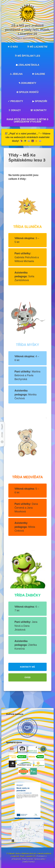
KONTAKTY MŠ (27, 667)
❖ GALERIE (39, 74)
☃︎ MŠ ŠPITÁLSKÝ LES (27, 56)
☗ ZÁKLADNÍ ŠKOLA (27, 65)
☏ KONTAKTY (38, 110)
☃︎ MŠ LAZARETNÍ (37, 47)
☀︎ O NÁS (13, 47)
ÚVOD (27, 677)
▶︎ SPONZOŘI (40, 101)
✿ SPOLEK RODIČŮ (27, 92)
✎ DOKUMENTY (27, 83)
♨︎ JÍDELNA (16, 74)
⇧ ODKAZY (15, 110)
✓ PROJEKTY (16, 101)
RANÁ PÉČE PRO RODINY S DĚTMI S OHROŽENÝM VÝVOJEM (27, 121)
